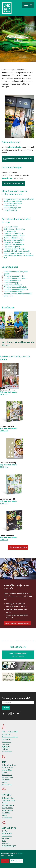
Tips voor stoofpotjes (12, 249)
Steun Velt (5, 838)
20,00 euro (4, 503)
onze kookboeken (19, 620)
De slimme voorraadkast (13, 204)
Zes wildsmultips (10, 234)
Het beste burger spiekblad (14, 243)
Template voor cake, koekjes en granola (16, 275)
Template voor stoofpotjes (14, 279)
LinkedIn (13, 713)
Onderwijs (5, 744)
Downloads (6, 780)
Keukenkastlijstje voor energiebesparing (12, 211)
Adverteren (6, 843)
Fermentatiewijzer (11, 229)
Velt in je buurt (7, 739)
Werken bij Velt (7, 833)
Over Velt (5, 831)
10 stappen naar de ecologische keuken (19, 202)
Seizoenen (10, 612)
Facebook (4, 713)
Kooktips (5, 803)
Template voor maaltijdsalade (15, 290)
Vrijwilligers (6, 747)
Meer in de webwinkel (20, 547)
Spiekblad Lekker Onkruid (13, 236)
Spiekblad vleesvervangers (14, 247)
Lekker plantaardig (8, 800)
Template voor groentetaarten (16, 281)
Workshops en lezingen (10, 737)
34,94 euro (4, 394)
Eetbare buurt (7, 742)
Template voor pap (11, 285)
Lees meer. (20, 854)
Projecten (5, 749)
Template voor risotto (12, 283)
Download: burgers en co (13, 240)
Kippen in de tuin (8, 767)
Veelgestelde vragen (9, 846)
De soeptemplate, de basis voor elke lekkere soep (18, 297)
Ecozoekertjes (7, 752)
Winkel (4, 841)
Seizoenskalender (8, 805)
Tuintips (5, 772)
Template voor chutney (13, 294)
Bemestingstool (7, 777)
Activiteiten (6, 734)
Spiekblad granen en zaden (14, 238)
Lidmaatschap (7, 836)
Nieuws (4, 782)
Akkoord (5, 861)
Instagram (9, 713)
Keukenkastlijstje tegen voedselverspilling (13, 207)
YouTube (18, 713)
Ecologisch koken (8, 798)
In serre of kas (7, 770)
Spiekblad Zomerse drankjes (14, 251)
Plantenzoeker (7, 775)
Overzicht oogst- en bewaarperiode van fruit (19, 259)
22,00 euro (4, 467)
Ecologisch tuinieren (9, 765)
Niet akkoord (16, 861)
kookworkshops (17, 615)
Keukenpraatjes (7, 810)
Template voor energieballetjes (16, 292)
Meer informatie (7, 856)
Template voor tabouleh (13, 287)
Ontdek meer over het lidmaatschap (17, 629)
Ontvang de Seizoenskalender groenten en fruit (17, 162)
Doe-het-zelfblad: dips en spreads (17, 254)
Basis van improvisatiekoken (14, 232)
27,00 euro (4, 431)
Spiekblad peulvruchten (13, 245)
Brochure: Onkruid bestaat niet (18, 348)
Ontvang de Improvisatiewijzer (13, 186)
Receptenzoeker (7, 808)
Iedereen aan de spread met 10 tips (17, 256)
